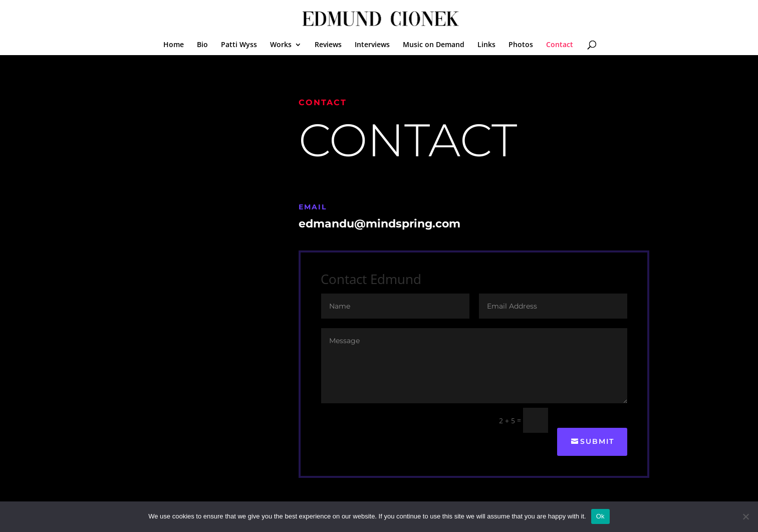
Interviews (372, 45)
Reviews (328, 45)
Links (486, 45)
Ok (600, 516)
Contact (560, 45)
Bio (202, 45)
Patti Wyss (239, 45)
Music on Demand (434, 45)
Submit (597, 441)
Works (281, 45)
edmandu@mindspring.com (380, 224)
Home (174, 45)
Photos (521, 45)
